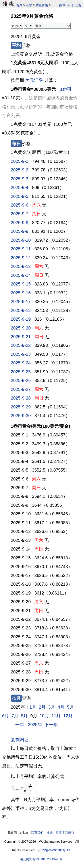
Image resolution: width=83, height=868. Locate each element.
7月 (15, 716)
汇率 (29, 5)
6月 (5, 716)
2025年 (35, 725)
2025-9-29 (21, 407)
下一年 (51, 725)
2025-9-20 (21, 328)
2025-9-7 (20, 214)
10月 (44, 716)
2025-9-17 (21, 301)
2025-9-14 (21, 275)
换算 (62, 5)
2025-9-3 (20, 179)
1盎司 (66, 89)
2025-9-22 (21, 345)
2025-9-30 (21, 416)
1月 (33, 707)
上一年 (17, 725)
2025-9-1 (20, 161)
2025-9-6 (20, 205)
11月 (56, 716)
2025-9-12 (21, 258)
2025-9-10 (21, 240)
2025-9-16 (21, 293)
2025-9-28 (21, 398)
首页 (19, 5)
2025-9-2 (20, 170)
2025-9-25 (21, 372)
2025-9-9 (20, 231)
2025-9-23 (21, 354)
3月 (52, 707)
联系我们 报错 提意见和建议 (53, 833)
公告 (78, 5)
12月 (68, 716)
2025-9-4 (20, 187)
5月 (70, 707)
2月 (42, 707)
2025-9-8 (20, 223)
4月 (61, 707)
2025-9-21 (21, 337)
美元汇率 (34, 80)
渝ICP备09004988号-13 (54, 850)
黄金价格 (42, 5)
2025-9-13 (21, 266)
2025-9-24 (21, 363)
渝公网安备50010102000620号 (41, 859)
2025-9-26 (21, 380)
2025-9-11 (21, 249)
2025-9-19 (21, 319)
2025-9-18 (21, 310)
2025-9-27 (21, 389)
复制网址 (21, 739)
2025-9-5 (20, 196)
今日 (70, 5)
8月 (24, 716)
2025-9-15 (21, 284)
